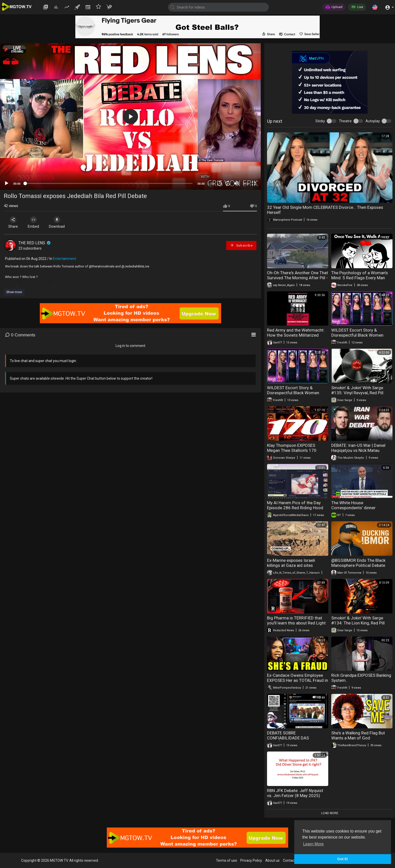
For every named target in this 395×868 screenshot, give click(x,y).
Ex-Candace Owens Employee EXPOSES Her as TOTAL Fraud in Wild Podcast (298, 680)
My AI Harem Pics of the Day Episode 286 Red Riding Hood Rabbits (295, 508)
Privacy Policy (251, 860)
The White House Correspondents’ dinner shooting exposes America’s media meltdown (358, 510)
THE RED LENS (35, 243)
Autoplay (373, 121)
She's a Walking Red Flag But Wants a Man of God (358, 735)
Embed (33, 222)
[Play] (7, 183)
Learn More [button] (313, 844)
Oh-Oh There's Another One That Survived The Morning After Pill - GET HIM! (298, 278)
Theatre (345, 121)
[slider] (109, 183)
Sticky (320, 121)
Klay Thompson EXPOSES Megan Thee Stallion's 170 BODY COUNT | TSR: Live (292, 450)
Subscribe (241, 245)
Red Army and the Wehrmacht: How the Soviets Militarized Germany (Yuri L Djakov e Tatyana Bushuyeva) (296, 338)
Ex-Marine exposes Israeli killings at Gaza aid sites (291, 563)
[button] (375, 7)
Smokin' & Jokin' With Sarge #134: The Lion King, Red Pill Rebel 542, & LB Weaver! (358, 623)
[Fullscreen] (254, 183)
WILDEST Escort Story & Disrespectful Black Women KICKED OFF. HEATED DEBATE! (359, 335)
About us (272, 860)
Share (13, 222)
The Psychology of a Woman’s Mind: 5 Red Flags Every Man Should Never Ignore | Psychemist (360, 280)
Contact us (291, 860)
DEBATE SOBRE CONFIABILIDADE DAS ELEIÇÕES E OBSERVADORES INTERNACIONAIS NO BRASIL (294, 740)
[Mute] (237, 183)
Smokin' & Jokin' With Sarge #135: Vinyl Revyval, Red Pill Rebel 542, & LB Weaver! (357, 393)
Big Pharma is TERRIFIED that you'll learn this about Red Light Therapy (296, 623)
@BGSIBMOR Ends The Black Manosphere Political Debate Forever (358, 565)
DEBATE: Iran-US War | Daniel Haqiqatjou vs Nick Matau (358, 448)
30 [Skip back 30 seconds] (220, 184)
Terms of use (226, 860)
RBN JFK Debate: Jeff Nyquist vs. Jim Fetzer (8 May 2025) (295, 793)
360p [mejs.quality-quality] (246, 184)
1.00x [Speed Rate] (211, 184)
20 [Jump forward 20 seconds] (228, 184)
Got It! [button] (343, 859)
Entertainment (64, 259)
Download (57, 222)
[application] (130, 116)
